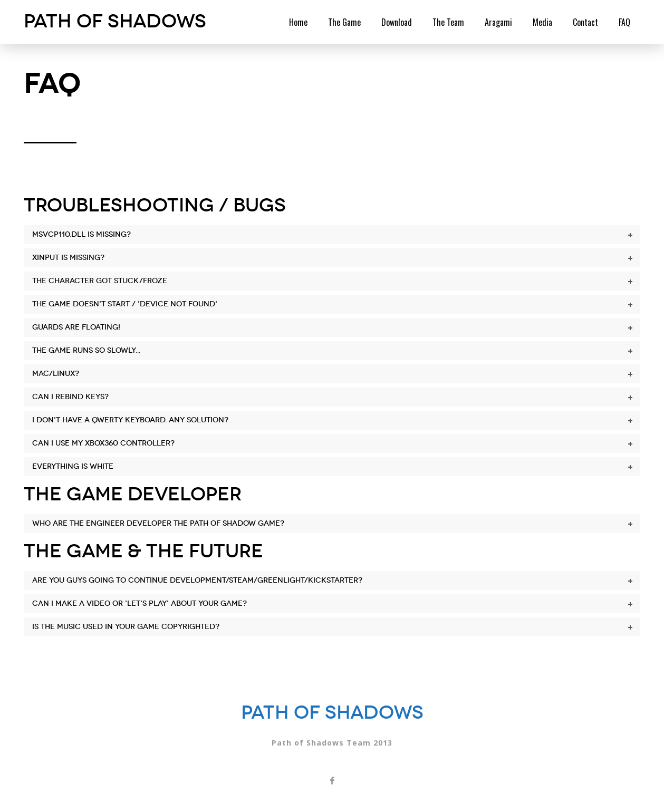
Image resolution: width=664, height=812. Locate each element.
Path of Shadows (115, 21)
